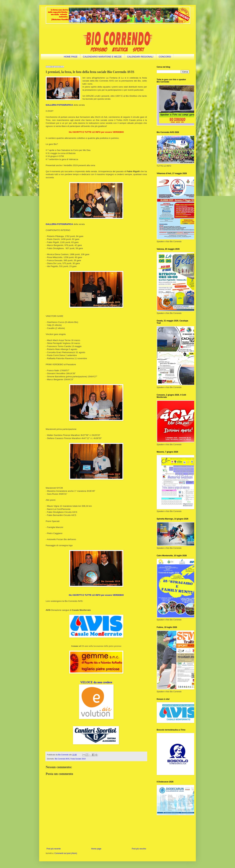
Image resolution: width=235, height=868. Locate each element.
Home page (96, 849)
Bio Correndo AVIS (62, 759)
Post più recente (54, 849)
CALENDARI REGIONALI (140, 57)
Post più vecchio (139, 849)
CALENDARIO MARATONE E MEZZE (102, 57)
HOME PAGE (71, 57)
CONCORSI (165, 57)
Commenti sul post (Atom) (66, 853)
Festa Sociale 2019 (78, 759)
